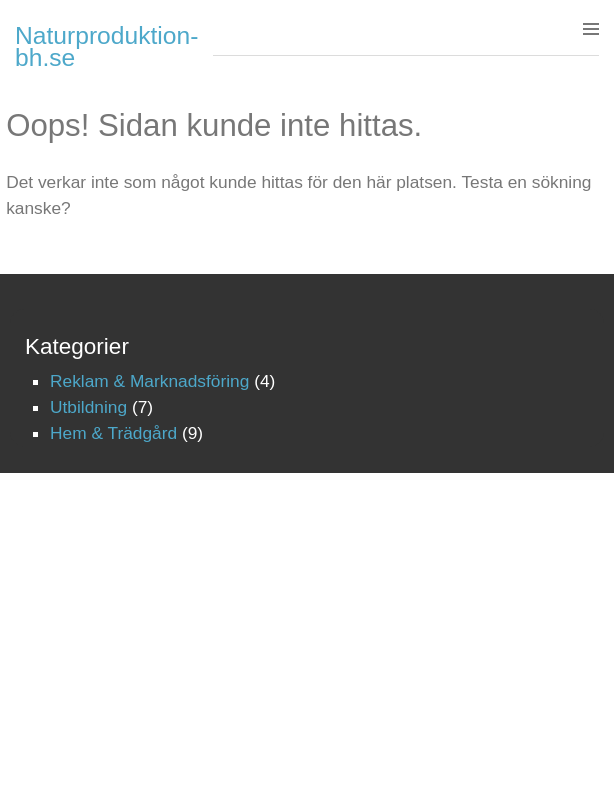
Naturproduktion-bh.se (106, 46)
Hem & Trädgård (113, 433)
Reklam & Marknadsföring (149, 381)
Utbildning (88, 407)
